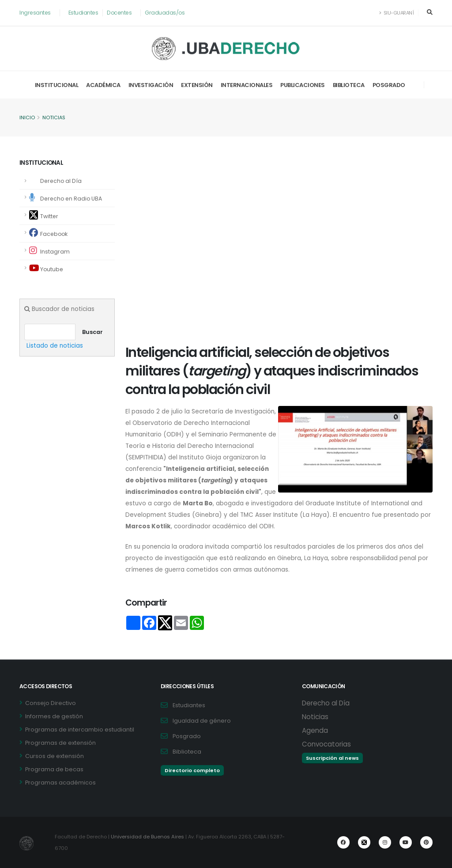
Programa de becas (54, 769)
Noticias (55, 118)
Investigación (151, 85)
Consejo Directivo (51, 703)
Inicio (27, 118)
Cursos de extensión (55, 756)
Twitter (44, 215)
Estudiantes (85, 13)
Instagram (49, 251)
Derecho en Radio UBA (67, 198)
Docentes (121, 13)
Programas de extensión (60, 743)
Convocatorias (326, 744)
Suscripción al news (332, 758)
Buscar (92, 332)
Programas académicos (60, 783)
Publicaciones (303, 85)
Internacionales (247, 85)
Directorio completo (192, 770)
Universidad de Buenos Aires (149, 837)
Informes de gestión (54, 716)
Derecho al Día (61, 181)
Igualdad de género (202, 721)
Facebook (49, 233)
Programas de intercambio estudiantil (80, 730)
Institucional (57, 85)
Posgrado (389, 85)
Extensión (197, 85)
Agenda (315, 730)
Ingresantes (36, 13)
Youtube (47, 268)
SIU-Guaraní (396, 13)
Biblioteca (349, 85)
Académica (103, 85)
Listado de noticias (55, 346)
